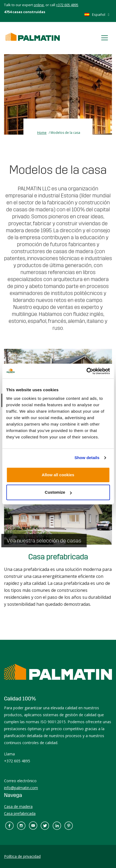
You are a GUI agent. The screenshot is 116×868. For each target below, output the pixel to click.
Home (42, 133)
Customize (58, 492)
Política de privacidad (22, 856)
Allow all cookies (58, 475)
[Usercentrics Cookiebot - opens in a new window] (86, 371)
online (39, 5)
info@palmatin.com (21, 788)
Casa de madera (18, 806)
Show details (87, 458)
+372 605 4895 (67, 5)
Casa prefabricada (58, 557)
